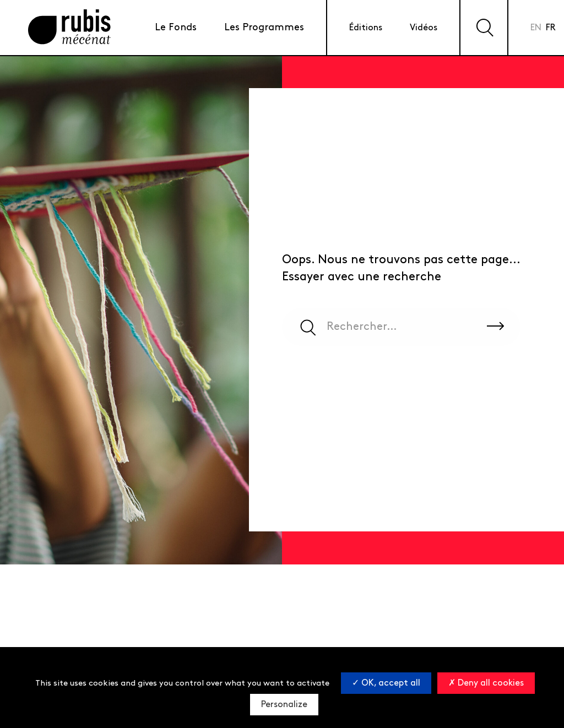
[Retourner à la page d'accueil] (69, 28)
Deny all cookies (486, 683)
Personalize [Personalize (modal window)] (284, 705)
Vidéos (424, 28)
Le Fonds (176, 27)
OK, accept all (386, 683)
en (536, 28)
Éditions (366, 28)
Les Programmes (264, 27)
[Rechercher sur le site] (495, 327)
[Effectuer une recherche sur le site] (484, 28)
